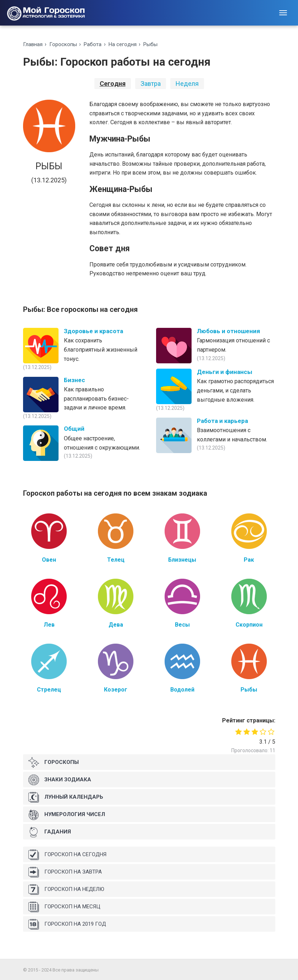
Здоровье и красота (93, 331)
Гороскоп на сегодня (67, 855)
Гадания (50, 832)
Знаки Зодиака (60, 780)
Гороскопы (63, 44)
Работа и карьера (222, 421)
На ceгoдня (123, 44)
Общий (74, 429)
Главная (33, 44)
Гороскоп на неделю (66, 890)
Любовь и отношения (228, 331)
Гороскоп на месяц (64, 907)
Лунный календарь (66, 797)
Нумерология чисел (67, 815)
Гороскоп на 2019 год (67, 924)
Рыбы (150, 44)
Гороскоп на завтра (65, 872)
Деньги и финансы (225, 372)
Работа (93, 44)
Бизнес (74, 380)
